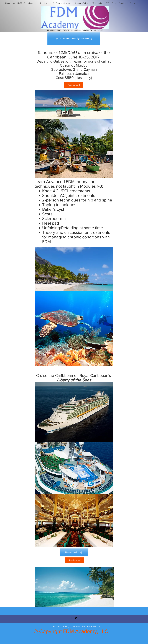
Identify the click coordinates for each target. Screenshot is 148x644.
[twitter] (76, 618)
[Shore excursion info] (74, 552)
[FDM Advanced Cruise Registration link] (74, 39)
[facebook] (72, 618)
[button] (45, 3)
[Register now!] (74, 85)
